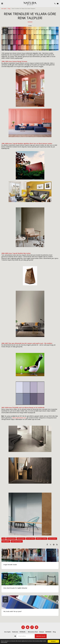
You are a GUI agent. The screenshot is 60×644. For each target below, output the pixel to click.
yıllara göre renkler (41, 539)
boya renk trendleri (17, 541)
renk (4, 539)
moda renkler (31, 539)
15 (5, 576)
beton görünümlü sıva (19, 418)
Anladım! (53, 641)
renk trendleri (21, 539)
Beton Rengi (29, 408)
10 (5, 599)
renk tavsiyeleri (11, 539)
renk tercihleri (52, 539)
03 (5, 552)
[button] (2, 3)
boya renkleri (6, 541)
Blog (9, 8)
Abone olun (41, 636)
